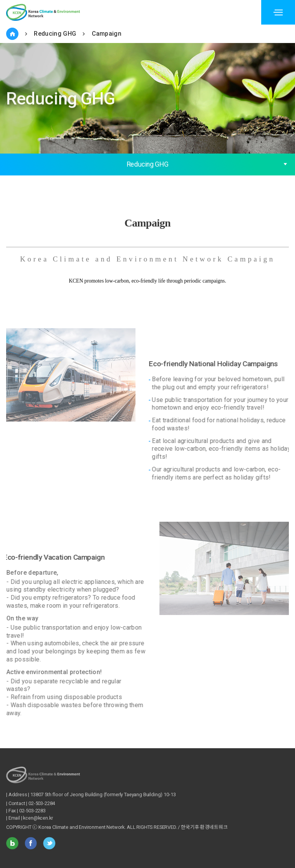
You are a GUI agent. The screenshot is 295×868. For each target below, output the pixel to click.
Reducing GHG (55, 34)
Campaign (107, 34)
